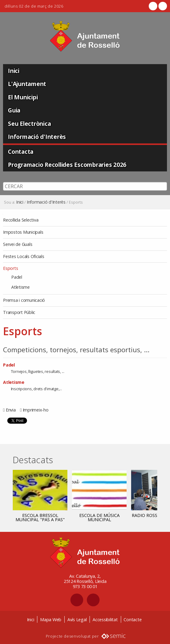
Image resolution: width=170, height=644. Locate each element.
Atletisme (14, 382)
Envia (11, 410)
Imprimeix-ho (36, 410)
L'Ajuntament (27, 84)
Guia (14, 110)
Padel (9, 365)
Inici (14, 71)
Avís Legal (77, 620)
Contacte (133, 620)
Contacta (21, 152)
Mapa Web (51, 620)
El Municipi (23, 97)
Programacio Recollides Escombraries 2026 (67, 165)
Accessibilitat (105, 620)
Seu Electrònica (29, 124)
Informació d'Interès (37, 137)
